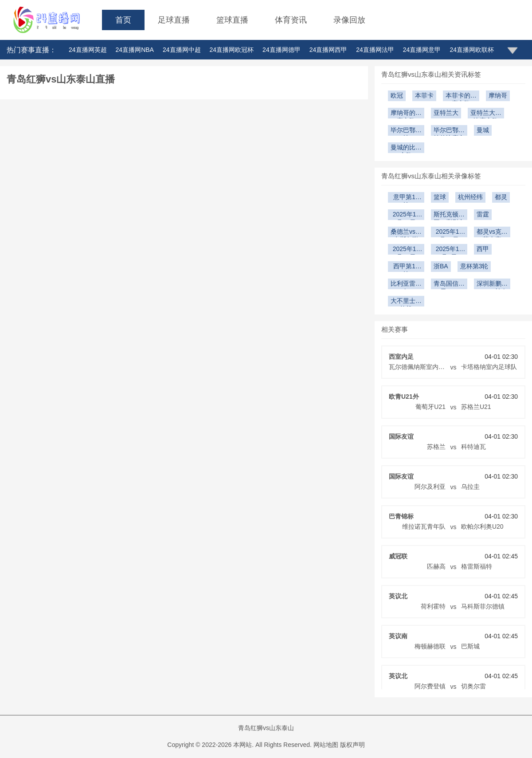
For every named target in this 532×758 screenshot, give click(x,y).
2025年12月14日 (449, 233)
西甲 (483, 249)
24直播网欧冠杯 (232, 50)
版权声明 (352, 745)
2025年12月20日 (406, 215)
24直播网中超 (182, 50)
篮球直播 (232, 20)
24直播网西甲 (329, 50)
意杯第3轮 (474, 266)
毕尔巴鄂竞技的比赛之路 (449, 131)
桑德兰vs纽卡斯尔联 (406, 233)
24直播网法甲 (375, 50)
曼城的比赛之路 (406, 148)
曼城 (483, 130)
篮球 (440, 197)
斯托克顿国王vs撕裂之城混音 (449, 215)
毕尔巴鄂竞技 (406, 131)
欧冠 (397, 95)
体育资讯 (291, 20)
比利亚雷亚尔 (406, 285)
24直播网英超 (88, 50)
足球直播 (174, 20)
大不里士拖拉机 (406, 302)
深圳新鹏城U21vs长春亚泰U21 (492, 285)
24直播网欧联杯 (472, 50)
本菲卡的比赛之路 (461, 96)
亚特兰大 (446, 113)
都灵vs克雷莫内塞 (492, 233)
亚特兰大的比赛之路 (486, 114)
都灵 (501, 197)
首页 (123, 20)
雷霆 (483, 214)
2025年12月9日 (449, 250)
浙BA (441, 266)
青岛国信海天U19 (449, 285)
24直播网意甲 (422, 50)
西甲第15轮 (406, 267)
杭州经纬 (470, 197)
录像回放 (349, 20)
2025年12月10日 (406, 250)
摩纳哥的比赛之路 (406, 114)
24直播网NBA (135, 50)
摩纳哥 (498, 95)
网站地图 (326, 745)
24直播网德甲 (282, 50)
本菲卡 (424, 95)
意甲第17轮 (406, 198)
